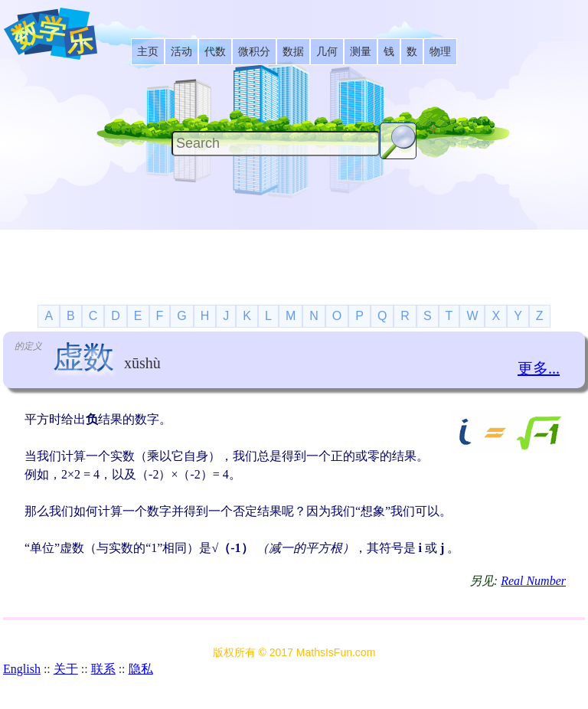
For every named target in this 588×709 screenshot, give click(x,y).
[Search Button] (398, 141)
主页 (148, 52)
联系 (103, 669)
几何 (327, 52)
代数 (215, 52)
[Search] (276, 144)
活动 (181, 52)
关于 (66, 669)
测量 (361, 52)
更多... (539, 368)
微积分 (254, 52)
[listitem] (148, 52)
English (22, 669)
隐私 (141, 669)
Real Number (533, 581)
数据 (293, 52)
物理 (440, 52)
